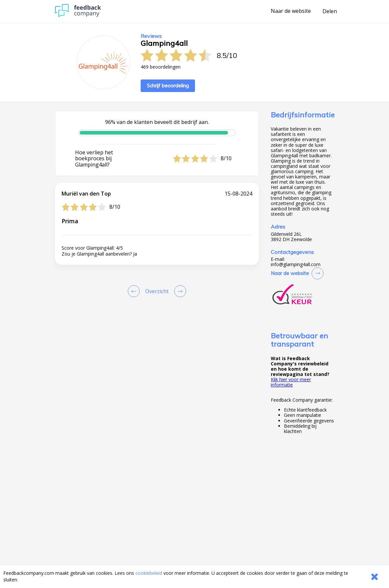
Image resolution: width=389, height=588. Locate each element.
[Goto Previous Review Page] (135, 291)
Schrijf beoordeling (168, 86)
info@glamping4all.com (296, 264)
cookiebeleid (149, 573)
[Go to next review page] (179, 291)
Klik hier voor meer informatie (291, 382)
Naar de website (291, 11)
